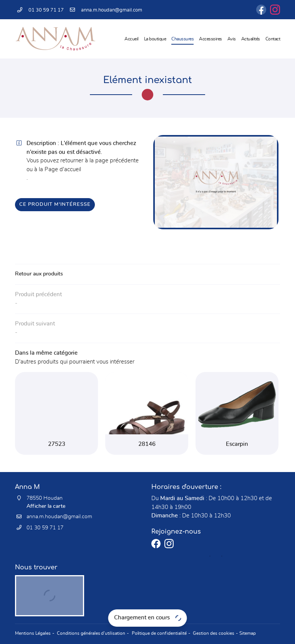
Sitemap (241, 634)
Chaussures (182, 39)
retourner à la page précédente (99, 161)
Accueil (132, 39)
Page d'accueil (63, 169)
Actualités (251, 39)
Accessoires (210, 39)
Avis (232, 39)
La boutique (155, 39)
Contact (273, 39)
